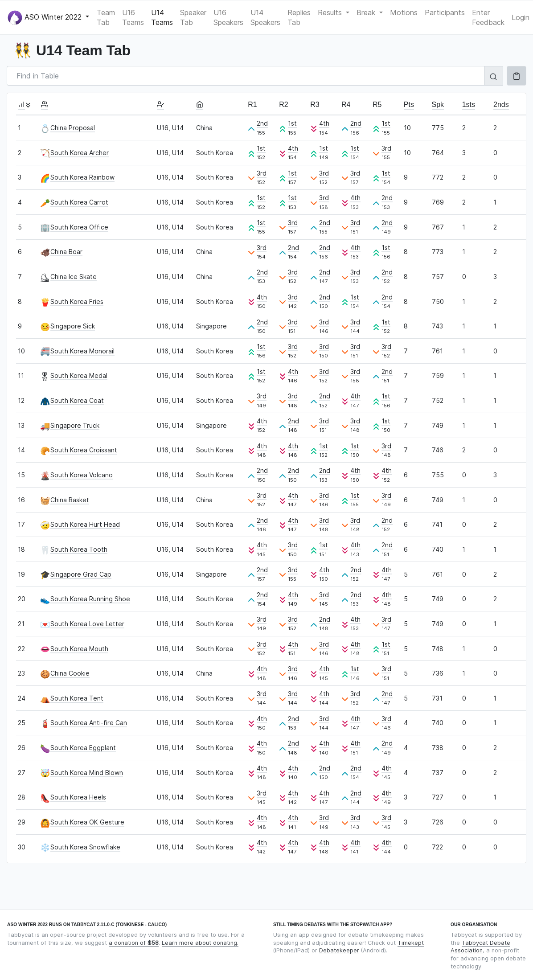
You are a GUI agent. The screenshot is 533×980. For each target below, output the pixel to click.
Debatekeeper (339, 950)
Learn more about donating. (200, 943)
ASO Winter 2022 (46, 18)
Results (331, 12)
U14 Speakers (265, 17)
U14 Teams (162, 17)
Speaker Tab (193, 17)
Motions (404, 12)
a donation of (134, 943)
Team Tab (106, 17)
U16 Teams (133, 17)
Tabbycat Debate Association (480, 947)
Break (367, 12)
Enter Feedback (488, 17)
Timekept (411, 943)
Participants (445, 12)
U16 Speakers (228, 17)
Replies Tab (299, 17)
